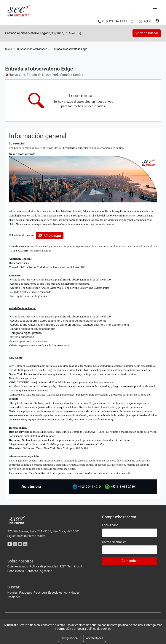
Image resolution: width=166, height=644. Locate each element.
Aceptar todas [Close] (95, 638)
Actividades (72, 593)
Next (156, 57)
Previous (6, 57)
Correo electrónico (114, 542)
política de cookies (99, 629)
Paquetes (26, 593)
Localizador (110, 525)
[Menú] (156, 8)
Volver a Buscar (147, 33)
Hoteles (13, 593)
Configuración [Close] (69, 638)
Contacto (32, 571)
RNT (63, 566)
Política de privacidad (44, 566)
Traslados (14, 597)
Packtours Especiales (48, 593)
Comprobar (130, 561)
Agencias (46, 571)
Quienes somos (18, 566)
